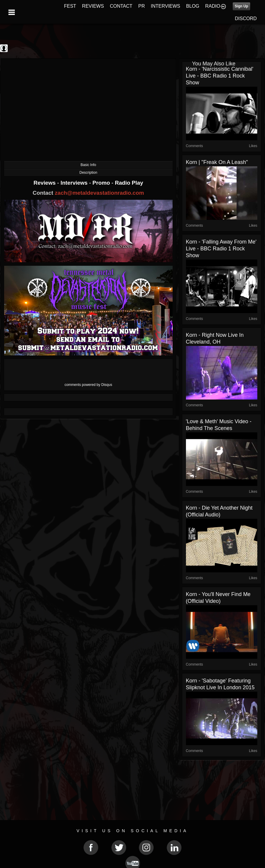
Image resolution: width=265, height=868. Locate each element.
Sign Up (241, 6)
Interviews (75, 183)
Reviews (45, 183)
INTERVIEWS (165, 6)
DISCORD (246, 18)
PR (142, 6)
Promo (102, 183)
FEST (70, 6)
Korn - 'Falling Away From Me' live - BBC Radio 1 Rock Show (221, 249)
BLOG (193, 6)
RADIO (213, 6)
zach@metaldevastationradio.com (99, 193)
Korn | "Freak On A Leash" (217, 162)
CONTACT (121, 6)
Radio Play (129, 183)
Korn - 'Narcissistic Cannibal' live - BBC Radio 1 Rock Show (220, 76)
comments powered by (88, 385)
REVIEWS (93, 6)
